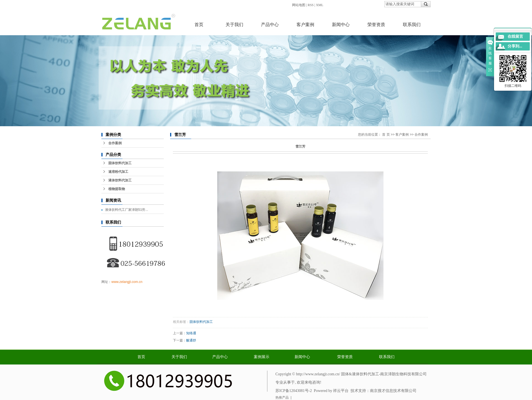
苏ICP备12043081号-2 (294, 391)
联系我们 (412, 25)
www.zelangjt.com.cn (127, 282)
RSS (310, 5)
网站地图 (299, 5)
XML (320, 5)
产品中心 (270, 25)
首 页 (386, 135)
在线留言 (515, 36)
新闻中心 (341, 25)
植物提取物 (117, 189)
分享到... (515, 46)
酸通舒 (191, 340)
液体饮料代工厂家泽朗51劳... (126, 210)
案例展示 (262, 357)
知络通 (191, 333)
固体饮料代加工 (120, 163)
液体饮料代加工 (120, 180)
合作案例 (115, 143)
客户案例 (305, 25)
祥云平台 (341, 391)
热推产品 (282, 398)
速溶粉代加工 (118, 172)
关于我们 (234, 25)
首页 (199, 25)
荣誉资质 (376, 25)
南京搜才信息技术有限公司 (393, 391)
